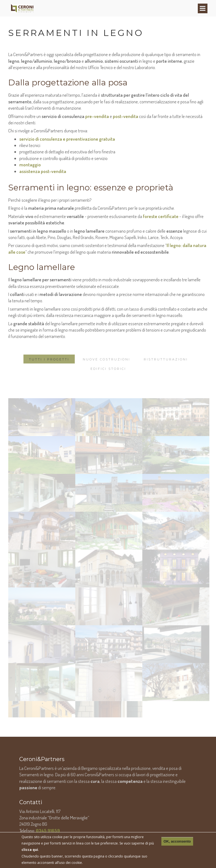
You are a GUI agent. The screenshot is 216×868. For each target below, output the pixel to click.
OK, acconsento (177, 841)
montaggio (30, 165)
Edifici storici (108, 382)
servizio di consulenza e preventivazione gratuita (67, 139)
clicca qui (30, 850)
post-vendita (126, 116)
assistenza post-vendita (43, 171)
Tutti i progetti (49, 372)
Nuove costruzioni (106, 372)
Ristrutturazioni (166, 372)
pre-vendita (97, 116)
